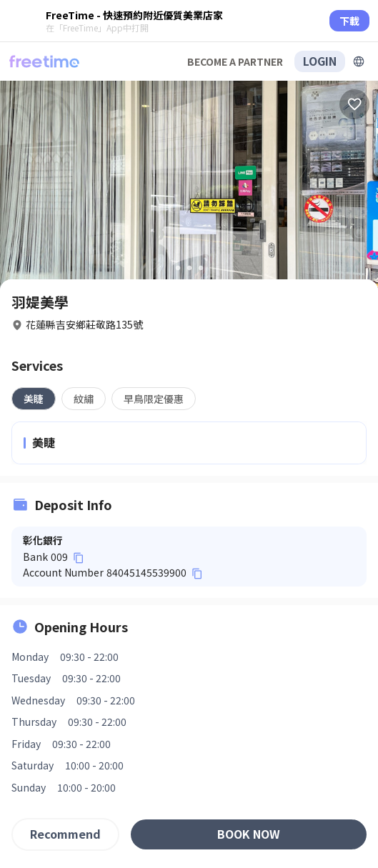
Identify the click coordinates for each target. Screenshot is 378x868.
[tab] (34, 399)
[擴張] (359, 61)
